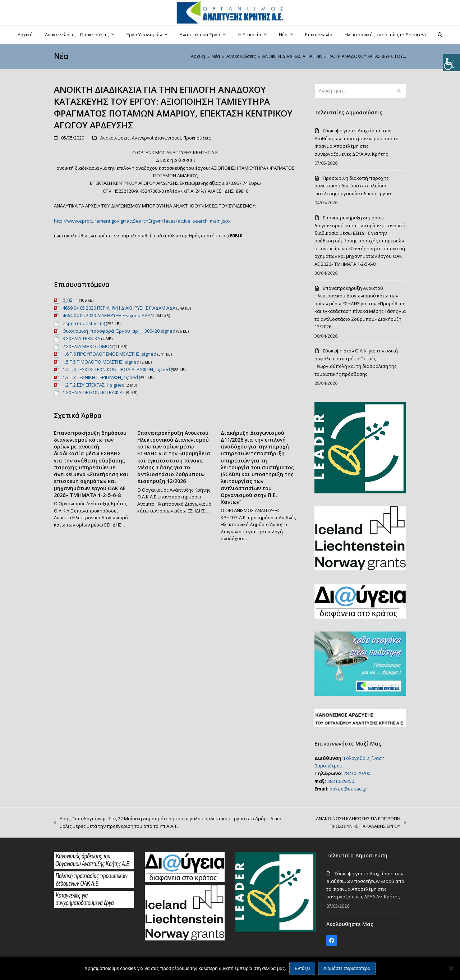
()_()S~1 (70, 300)
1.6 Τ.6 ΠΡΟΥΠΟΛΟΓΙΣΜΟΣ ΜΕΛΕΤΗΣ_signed (109, 354)
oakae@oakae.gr (348, 789)
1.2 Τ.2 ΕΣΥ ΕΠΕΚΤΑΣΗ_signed (94, 385)
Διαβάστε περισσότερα (347, 968)
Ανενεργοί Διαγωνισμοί (157, 138)
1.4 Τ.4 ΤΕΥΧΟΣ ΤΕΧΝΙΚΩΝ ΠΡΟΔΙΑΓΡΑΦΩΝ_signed (116, 369)
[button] (440, 35)
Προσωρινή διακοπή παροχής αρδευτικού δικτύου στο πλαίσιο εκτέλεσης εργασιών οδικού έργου (353, 186)
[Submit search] (399, 91)
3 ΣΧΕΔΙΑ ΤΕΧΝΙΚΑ (81, 338)
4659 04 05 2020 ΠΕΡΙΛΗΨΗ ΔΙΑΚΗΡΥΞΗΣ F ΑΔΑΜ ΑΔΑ (119, 308)
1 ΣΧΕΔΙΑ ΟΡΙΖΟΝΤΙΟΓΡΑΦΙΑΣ (94, 392)
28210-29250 (341, 781)
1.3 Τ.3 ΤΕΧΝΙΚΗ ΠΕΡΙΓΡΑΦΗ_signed (100, 377)
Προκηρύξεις (197, 138)
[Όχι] (451, 968)
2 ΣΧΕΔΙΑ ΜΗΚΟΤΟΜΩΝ (88, 346)
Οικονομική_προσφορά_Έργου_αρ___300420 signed (119, 331)
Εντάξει (302, 968)
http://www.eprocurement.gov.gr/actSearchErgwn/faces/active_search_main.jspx (142, 221)
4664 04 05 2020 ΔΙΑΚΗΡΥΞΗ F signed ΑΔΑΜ (109, 315)
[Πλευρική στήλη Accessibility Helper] (451, 63)
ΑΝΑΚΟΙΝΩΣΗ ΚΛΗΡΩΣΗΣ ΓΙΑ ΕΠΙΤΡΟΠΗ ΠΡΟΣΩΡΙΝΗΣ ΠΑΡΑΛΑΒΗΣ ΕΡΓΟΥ (351, 823)
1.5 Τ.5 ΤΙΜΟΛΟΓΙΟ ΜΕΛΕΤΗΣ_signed (101, 362)
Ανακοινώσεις (115, 138)
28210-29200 (357, 773)
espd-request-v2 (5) (84, 323)
